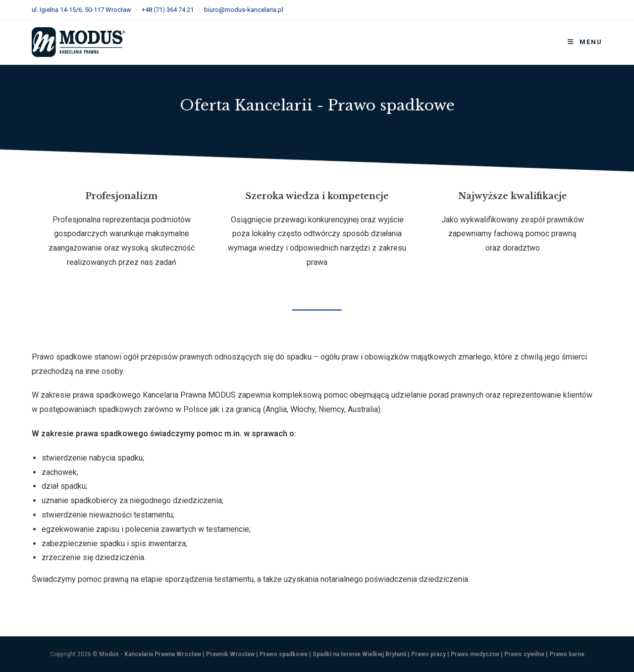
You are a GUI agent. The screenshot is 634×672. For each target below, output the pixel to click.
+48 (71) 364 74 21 (168, 10)
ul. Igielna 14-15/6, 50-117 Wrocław (81, 10)
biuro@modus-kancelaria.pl (244, 10)
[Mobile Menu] (585, 42)
